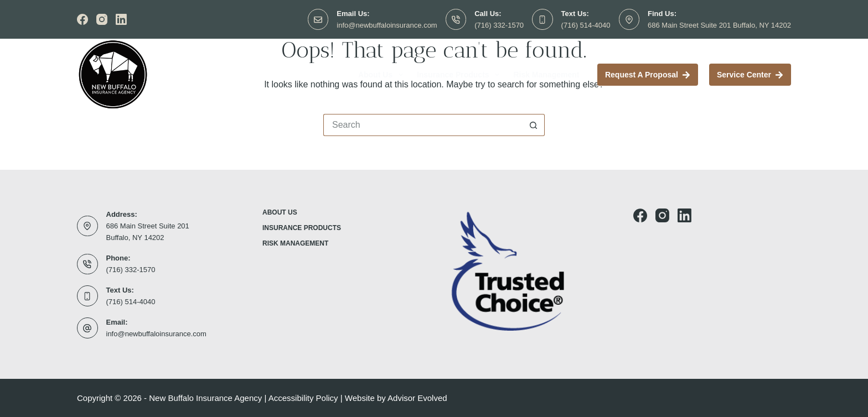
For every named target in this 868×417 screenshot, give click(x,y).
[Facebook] (82, 19)
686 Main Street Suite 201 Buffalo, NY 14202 (719, 25)
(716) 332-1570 (499, 25)
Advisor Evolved (417, 398)
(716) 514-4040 (586, 25)
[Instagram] (102, 19)
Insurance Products (461, 75)
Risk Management (546, 75)
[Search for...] (423, 125)
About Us (383, 75)
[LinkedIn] (121, 19)
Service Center (750, 75)
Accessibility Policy (303, 398)
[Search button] (534, 125)
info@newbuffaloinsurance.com (387, 25)
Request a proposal (648, 75)
